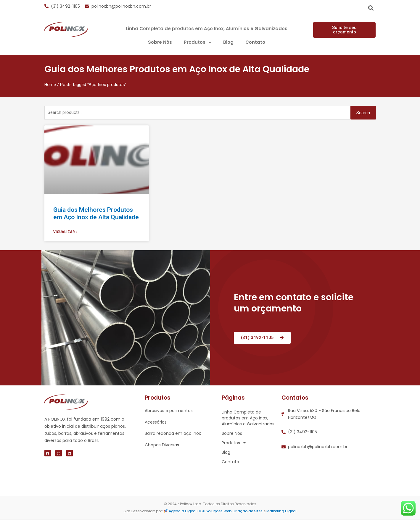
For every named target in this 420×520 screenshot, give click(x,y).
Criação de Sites (247, 512)
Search (363, 113)
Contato (255, 42)
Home (50, 85)
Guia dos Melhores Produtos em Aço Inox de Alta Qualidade (96, 214)
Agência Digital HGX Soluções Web (200, 512)
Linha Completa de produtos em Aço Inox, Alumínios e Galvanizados (207, 29)
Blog (228, 42)
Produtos (198, 42)
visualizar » (65, 233)
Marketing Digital (281, 512)
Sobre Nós (160, 42)
